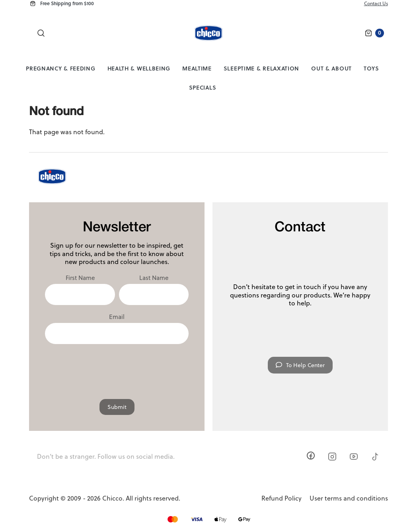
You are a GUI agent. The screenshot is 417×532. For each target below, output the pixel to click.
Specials (203, 87)
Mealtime (197, 68)
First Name (80, 278)
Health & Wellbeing (139, 68)
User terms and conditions (349, 498)
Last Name (154, 278)
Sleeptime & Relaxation (261, 68)
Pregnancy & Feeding (60, 68)
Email (117, 317)
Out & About (331, 68)
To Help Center (300, 365)
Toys (371, 68)
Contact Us (376, 3)
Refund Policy (282, 498)
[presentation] (117, 368)
